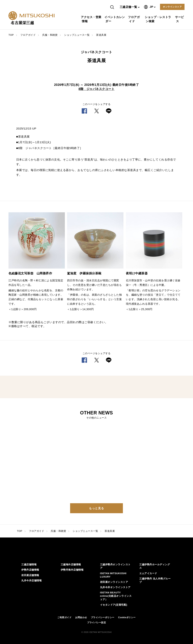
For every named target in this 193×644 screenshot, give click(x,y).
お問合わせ (81, 617)
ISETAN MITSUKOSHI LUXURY (113, 575)
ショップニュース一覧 (77, 35)
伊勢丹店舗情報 (30, 570)
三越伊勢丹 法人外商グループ (155, 580)
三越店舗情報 (29, 564)
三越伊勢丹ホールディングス (155, 566)
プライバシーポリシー (103, 617)
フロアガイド (134, 19)
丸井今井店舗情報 (31, 580)
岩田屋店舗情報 (30, 575)
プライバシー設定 (96, 623)
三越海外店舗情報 (71, 564)
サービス (180, 19)
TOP (11, 35)
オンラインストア (172, 7)
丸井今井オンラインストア (115, 587)
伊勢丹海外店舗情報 (72, 570)
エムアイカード (148, 573)
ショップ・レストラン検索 (158, 19)
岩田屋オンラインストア (114, 582)
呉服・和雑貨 (50, 35)
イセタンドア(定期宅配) (114, 605)
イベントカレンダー (115, 19)
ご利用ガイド (64, 617)
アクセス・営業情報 (92, 19)
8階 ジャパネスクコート (97, 89)
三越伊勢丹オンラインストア (115, 566)
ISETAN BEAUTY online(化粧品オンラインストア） (116, 596)
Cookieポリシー (127, 617)
